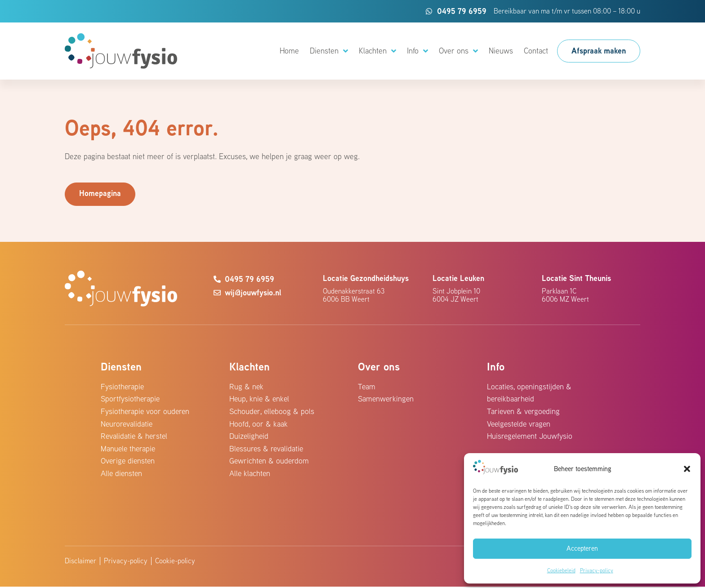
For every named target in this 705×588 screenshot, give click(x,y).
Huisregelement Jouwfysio (531, 437)
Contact (536, 51)
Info (417, 51)
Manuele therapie (129, 450)
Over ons (458, 51)
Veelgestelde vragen (520, 424)
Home (289, 51)
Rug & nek (247, 386)
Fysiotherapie (123, 386)
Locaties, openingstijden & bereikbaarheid (530, 393)
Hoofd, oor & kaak (259, 424)
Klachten (377, 51)
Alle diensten (122, 475)
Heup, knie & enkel (260, 399)
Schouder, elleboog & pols (273, 412)
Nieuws (501, 51)
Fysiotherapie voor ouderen (146, 412)
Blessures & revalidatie (267, 450)
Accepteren (582, 548)
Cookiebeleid (561, 570)
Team (367, 386)
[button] (687, 469)
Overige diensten (129, 462)
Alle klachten (250, 475)
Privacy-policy (597, 570)
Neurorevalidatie (127, 424)
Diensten (329, 51)
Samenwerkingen (387, 399)
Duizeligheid (249, 437)
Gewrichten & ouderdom (270, 462)
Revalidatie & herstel (135, 437)
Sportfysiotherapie (131, 399)
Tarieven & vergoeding (524, 412)
